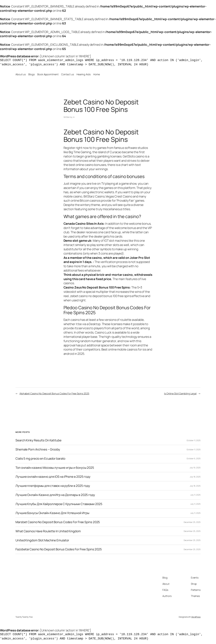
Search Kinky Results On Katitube (38, 440)
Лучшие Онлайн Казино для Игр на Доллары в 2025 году (55, 495)
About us (21, 74)
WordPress (196, 617)
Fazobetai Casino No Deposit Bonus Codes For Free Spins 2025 (59, 549)
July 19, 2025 (195, 468)
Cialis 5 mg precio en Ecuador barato (40, 459)
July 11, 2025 (195, 495)
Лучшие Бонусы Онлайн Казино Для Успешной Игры (52, 513)
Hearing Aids (84, 74)
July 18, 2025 (195, 477)
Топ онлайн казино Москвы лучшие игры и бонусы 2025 (55, 468)
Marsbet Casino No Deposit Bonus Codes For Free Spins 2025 (58, 522)
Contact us (68, 74)
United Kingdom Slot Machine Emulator (42, 540)
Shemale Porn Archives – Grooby (38, 449)
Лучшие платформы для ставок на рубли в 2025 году (53, 486)
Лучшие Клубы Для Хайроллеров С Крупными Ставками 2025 (59, 504)
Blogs (31, 74)
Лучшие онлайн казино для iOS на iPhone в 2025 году (53, 477)
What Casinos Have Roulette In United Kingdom (48, 531)
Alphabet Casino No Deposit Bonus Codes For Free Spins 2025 (54, 393)
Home (97, 74)
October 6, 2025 (194, 458)
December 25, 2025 (192, 522)
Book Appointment (48, 74)
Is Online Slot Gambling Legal (180, 393)
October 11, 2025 (194, 440)
